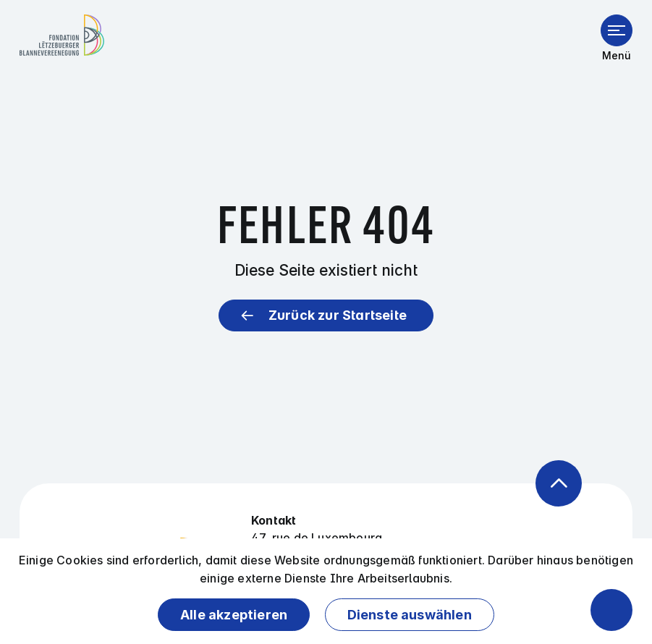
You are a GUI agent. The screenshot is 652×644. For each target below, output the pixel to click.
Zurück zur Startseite (338, 315)
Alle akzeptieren (234, 615)
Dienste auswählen (410, 615)
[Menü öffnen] (617, 30)
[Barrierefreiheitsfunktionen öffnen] (611, 610)
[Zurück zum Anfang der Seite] (559, 483)
